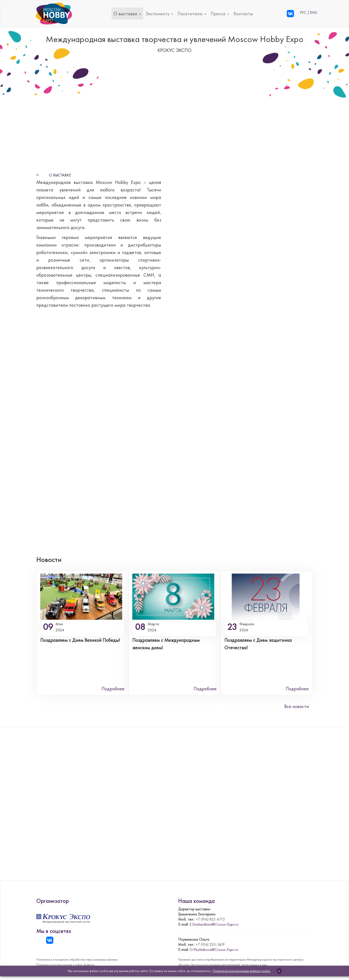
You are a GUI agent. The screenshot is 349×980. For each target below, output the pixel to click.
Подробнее (113, 689)
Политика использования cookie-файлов (65, 965)
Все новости (297, 706)
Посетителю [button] (192, 14)
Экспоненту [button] (159, 14)
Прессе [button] (220, 14)
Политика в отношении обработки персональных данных (77, 959)
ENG (314, 13)
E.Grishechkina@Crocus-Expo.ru (214, 924)
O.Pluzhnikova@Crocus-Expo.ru (214, 950)
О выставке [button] (127, 14)
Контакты (243, 14)
